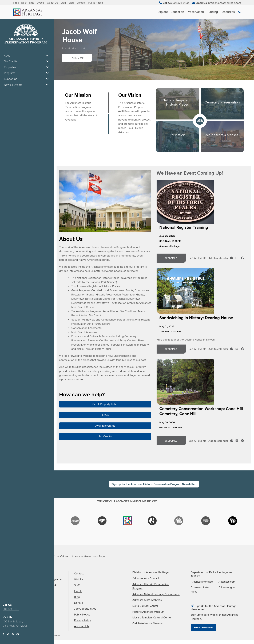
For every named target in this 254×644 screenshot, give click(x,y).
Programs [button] (27, 73)
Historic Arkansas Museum (148, 612)
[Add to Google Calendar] (242, 258)
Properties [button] (27, 67)
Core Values (61, 557)
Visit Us (79, 579)
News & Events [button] (27, 85)
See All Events (197, 258)
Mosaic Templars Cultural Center (152, 618)
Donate (79, 603)
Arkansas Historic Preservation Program (151, 586)
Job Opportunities (85, 609)
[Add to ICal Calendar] (231, 258)
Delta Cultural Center (145, 606)
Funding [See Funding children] (212, 12)
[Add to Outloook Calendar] (237, 258)
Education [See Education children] (177, 12)
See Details (171, 258)
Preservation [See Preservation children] (195, 12)
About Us (53, 3)
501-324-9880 (11, 609)
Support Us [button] (27, 79)
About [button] (27, 56)
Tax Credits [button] (27, 61)
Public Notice (95, 3)
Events (41, 3)
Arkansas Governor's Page (88, 557)
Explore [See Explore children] (163, 12)
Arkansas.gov (227, 587)
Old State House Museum (148, 623)
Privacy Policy (82, 620)
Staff (63, 3)
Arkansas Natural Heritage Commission (156, 594)
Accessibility (82, 626)
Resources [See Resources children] (228, 12)
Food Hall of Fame (24, 3)
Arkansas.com (227, 582)
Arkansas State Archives (147, 600)
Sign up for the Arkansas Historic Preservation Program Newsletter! (154, 484)
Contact (81, 3)
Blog (71, 3)
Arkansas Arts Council (146, 578)
